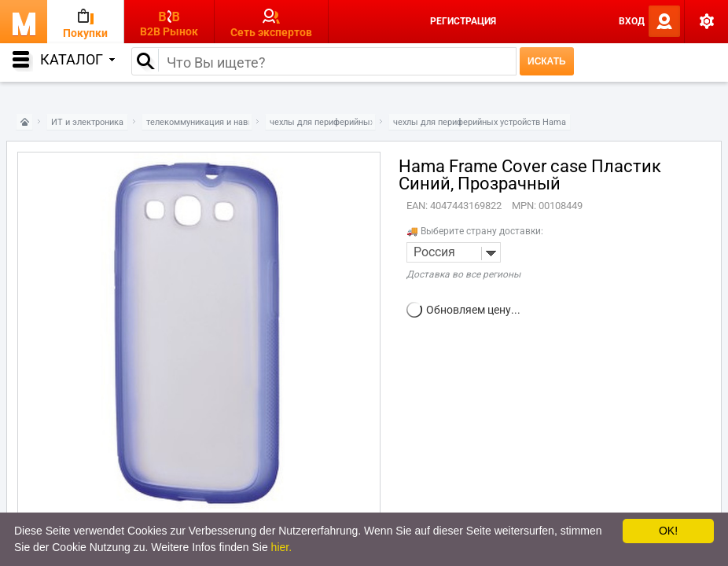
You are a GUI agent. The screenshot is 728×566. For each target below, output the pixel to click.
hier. (281, 547)
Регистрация (463, 21)
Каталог (77, 59)
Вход (632, 21)
